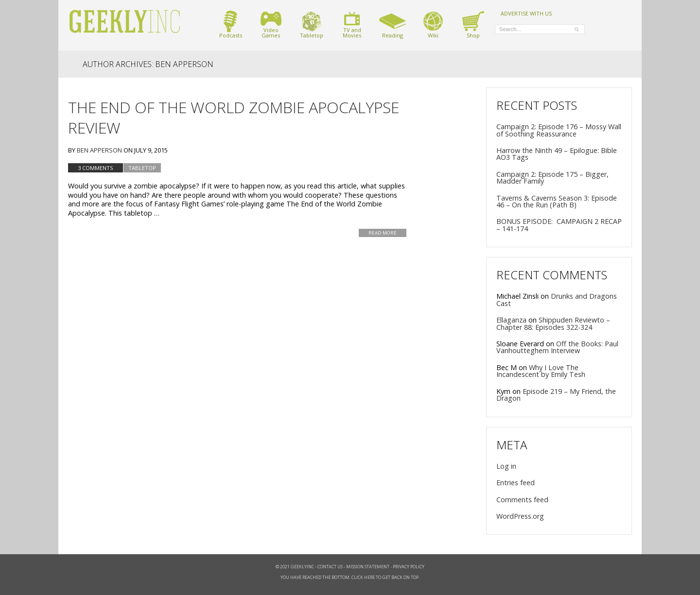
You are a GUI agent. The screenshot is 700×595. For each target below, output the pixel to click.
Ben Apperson (99, 150)
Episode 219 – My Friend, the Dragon (556, 395)
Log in (506, 466)
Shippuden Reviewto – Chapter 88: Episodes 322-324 (553, 323)
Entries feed (516, 483)
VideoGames (271, 25)
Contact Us (330, 567)
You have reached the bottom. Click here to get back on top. (350, 577)
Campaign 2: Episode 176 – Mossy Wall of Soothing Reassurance (559, 130)
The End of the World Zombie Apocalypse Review (234, 117)
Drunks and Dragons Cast (557, 299)
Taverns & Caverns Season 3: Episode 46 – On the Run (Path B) (557, 201)
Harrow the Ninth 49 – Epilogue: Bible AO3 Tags (557, 154)
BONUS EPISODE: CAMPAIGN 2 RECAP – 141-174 (559, 225)
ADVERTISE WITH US (526, 13)
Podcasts (231, 25)
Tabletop (312, 25)
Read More (383, 233)
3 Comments (96, 168)
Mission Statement (368, 567)
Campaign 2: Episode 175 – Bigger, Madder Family (552, 178)
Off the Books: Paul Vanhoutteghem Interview (557, 347)
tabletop (142, 168)
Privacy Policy (409, 567)
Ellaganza (511, 320)
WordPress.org (520, 516)
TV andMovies (352, 25)
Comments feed (522, 500)
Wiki (433, 25)
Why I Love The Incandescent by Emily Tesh (541, 371)
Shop (473, 25)
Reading (393, 25)
